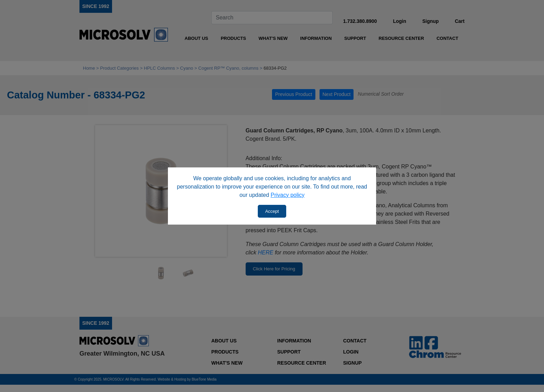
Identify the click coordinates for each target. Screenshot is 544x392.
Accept (272, 211)
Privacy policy (288, 195)
